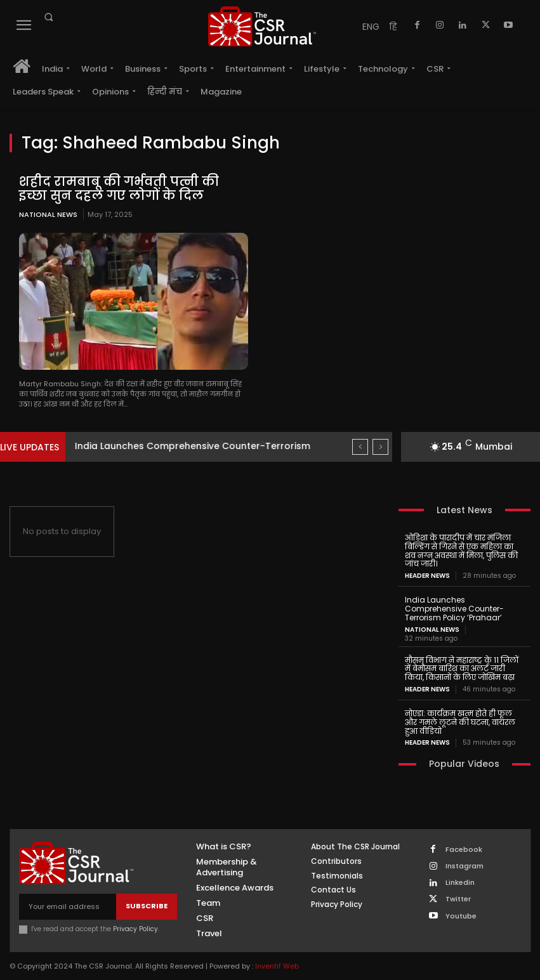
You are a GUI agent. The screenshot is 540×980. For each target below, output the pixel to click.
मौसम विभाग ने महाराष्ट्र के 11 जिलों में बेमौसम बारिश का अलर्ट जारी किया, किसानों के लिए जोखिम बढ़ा (462, 668)
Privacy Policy (135, 928)
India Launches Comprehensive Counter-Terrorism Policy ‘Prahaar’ (454, 609)
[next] (380, 447)
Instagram (464, 866)
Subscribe (147, 906)
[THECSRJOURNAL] (262, 26)
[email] (68, 906)
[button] (48, 17)
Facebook (464, 850)
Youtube (461, 916)
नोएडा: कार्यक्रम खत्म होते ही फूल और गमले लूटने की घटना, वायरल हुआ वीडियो (460, 722)
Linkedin (460, 883)
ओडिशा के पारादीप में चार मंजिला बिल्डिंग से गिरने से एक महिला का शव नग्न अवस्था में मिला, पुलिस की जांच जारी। (461, 551)
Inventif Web (277, 965)
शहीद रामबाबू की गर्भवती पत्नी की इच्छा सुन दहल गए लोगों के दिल (119, 188)
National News (48, 214)
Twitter (458, 899)
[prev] (360, 447)
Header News (427, 576)
